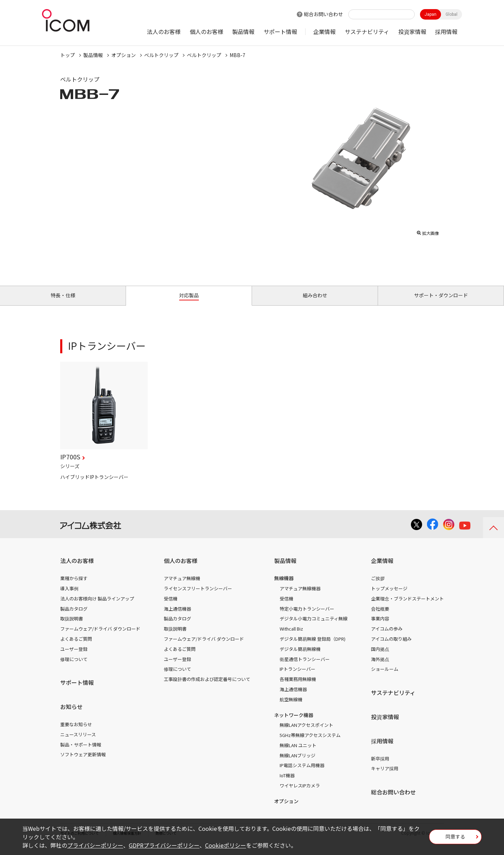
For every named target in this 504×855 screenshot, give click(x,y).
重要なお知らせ (76, 732)
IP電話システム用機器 (302, 774)
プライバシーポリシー (95, 845)
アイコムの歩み (387, 637)
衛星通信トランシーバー (305, 667)
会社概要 (380, 617)
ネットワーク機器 (294, 723)
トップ (68, 55)
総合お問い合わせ (323, 14)
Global (451, 14)
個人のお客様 (206, 32)
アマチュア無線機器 (300, 596)
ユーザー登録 (74, 657)
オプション (124, 55)
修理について (74, 667)
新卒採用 (380, 767)
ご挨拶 (378, 586)
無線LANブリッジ (297, 763)
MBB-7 (237, 55)
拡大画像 (428, 231)
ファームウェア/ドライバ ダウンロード (100, 637)
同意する (455, 839)
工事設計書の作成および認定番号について (207, 687)
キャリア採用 (385, 776)
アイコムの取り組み (391, 647)
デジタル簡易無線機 (300, 657)
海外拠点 (380, 667)
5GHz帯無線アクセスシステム (310, 743)
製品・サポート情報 (81, 753)
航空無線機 (291, 707)
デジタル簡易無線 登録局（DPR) (313, 647)
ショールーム (385, 677)
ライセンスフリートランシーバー (198, 596)
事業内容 (380, 627)
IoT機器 (287, 783)
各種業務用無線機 (298, 687)
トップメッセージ (389, 596)
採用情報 (446, 32)
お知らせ (71, 715)
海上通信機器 (177, 617)
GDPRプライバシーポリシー (164, 845)
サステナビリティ (367, 32)
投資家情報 (412, 32)
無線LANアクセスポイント (306, 733)
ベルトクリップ (161, 55)
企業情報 (324, 32)
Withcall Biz (291, 637)
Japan (430, 14)
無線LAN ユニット (298, 753)
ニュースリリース (78, 742)
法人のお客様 (164, 32)
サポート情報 (280, 32)
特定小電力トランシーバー (307, 617)
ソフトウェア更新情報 (83, 762)
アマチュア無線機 (182, 586)
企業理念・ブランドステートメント (407, 607)
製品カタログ (74, 617)
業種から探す (74, 586)
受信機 (171, 607)
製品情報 (243, 32)
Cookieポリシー (226, 845)
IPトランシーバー (297, 677)
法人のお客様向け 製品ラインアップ (97, 607)
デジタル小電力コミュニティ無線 (314, 627)
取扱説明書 (72, 627)
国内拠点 (380, 657)
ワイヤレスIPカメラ (300, 794)
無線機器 (284, 586)
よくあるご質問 (76, 647)
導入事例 (69, 596)
